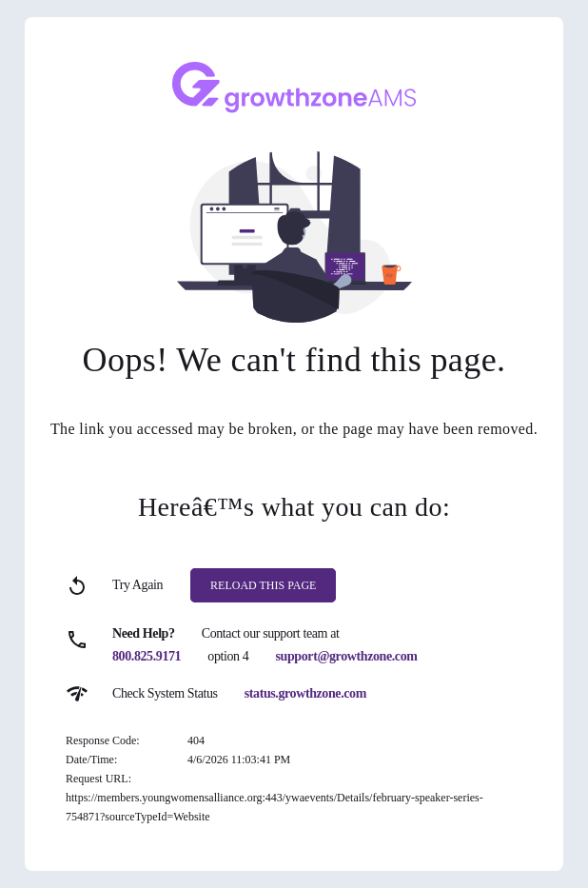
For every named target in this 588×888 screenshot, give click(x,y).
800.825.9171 (147, 656)
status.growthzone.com (305, 693)
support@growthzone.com (347, 656)
